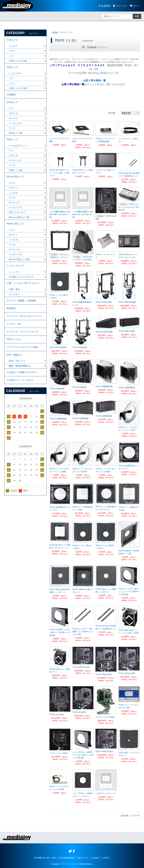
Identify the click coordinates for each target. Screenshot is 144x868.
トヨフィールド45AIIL (105, 717)
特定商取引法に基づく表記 (45, 858)
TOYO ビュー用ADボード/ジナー (59, 256)
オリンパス (14, 203)
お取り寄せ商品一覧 (94, 81)
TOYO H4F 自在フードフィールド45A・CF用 (129, 632)
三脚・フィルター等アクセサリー (23, 283)
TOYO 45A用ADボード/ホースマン (129, 467)
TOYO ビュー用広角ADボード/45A (83, 508)
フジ (11, 78)
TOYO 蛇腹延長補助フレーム (82, 304)
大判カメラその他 (18, 61)
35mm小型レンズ (15, 224)
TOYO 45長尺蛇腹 (126, 331)
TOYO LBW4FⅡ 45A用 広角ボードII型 (129, 552)
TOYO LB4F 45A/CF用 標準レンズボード (59, 591)
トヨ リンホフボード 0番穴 (82, 140)
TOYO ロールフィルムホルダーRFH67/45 (129, 207)
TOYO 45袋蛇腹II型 (104, 386)
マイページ (121, 6)
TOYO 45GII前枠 (80, 347)
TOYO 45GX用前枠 (58, 347)
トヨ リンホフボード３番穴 (59, 140)
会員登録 (106, 6)
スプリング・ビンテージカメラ (22, 332)
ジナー (12, 51)
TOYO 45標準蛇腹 (103, 416)
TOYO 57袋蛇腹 (80, 387)
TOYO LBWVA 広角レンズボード (83, 591)
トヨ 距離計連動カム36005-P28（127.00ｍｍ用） (60, 214)
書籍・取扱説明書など (20, 366)
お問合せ (106, 858)
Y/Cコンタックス (17, 212)
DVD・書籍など (15, 355)
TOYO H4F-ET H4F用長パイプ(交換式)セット (129, 175)
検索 (137, 16)
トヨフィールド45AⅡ (59, 753)
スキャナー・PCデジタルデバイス (24, 316)
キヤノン (13, 188)
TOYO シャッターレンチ (105, 256)
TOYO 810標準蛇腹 (58, 419)
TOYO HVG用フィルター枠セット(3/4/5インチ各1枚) (60, 632)
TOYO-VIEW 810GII (81, 667)
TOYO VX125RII (106, 217)
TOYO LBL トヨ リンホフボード (129, 754)
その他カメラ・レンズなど (20, 380)
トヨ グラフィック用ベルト (129, 140)
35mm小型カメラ (15, 177)
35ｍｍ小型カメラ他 (19, 217)
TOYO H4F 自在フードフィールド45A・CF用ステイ (59, 173)
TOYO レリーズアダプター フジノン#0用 (59, 470)
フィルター (14, 294)
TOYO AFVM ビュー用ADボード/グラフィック (60, 546)
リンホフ (13, 46)
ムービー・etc (14, 324)
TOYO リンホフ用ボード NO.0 (105, 547)
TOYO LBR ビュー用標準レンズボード (105, 591)
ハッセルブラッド (18, 146)
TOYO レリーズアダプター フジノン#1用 (128, 429)
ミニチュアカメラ (16, 266)
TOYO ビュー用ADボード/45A (129, 509)
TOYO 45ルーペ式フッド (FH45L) (83, 258)
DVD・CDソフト (17, 361)
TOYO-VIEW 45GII (127, 673)
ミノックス (14, 272)
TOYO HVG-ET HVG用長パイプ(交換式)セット (106, 627)
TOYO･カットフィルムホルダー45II (129, 706)
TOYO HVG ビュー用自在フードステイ (83, 171)
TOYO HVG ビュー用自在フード (60, 670)
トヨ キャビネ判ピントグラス (105, 171)
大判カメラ (12, 40)
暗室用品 (11, 308)
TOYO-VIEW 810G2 (104, 751)
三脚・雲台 (14, 289)
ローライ (13, 118)
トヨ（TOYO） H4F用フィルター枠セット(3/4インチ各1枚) (83, 755)
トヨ (11, 56)
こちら (102, 73)
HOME (55, 32)
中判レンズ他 (15, 170)
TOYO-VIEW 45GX (104, 674)
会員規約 (95, 858)
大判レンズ (12, 67)
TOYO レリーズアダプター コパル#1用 (82, 470)
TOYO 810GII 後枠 (104, 302)
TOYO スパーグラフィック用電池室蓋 (105, 140)
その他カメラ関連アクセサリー (22, 372)
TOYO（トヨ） (14, 339)
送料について (83, 858)
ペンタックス (15, 123)
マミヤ (12, 128)
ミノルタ (13, 193)
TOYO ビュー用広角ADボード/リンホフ (106, 508)
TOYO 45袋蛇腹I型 (127, 388)
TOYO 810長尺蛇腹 (104, 332)
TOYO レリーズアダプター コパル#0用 (105, 470)
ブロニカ (13, 113)
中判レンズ (12, 139)
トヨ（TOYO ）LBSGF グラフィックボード (83, 795)
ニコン (12, 83)
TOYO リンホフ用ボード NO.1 (82, 547)
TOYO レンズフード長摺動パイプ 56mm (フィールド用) (83, 632)
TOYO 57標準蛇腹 (81, 418)
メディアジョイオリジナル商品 (22, 347)
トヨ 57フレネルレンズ (106, 793)
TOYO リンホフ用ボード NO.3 (59, 296)
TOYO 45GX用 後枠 (127, 302)
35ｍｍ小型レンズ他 (19, 259)
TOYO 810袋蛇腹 (57, 389)
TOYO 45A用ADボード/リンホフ (60, 509)
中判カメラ (12, 102)
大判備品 (11, 95)
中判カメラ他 (15, 133)
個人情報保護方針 (67, 858)
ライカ (12, 198)
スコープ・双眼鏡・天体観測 (21, 301)
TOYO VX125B (79, 712)
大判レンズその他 (18, 88)
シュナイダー (15, 73)
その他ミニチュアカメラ (21, 277)
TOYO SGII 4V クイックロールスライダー (128, 256)
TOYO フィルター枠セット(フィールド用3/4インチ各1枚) (129, 592)
